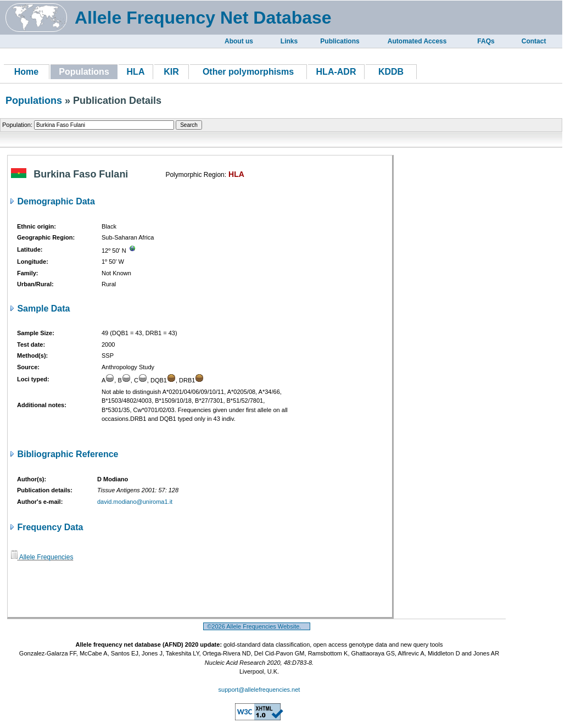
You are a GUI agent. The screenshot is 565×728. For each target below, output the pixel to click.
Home (26, 72)
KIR (171, 72)
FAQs (486, 41)
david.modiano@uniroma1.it (135, 502)
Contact (534, 41)
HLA (136, 72)
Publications (340, 41)
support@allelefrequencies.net (259, 690)
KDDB (391, 72)
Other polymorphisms (248, 72)
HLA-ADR (336, 72)
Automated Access (417, 41)
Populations (34, 101)
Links (289, 41)
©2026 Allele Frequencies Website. (257, 626)
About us (239, 41)
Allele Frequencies (42, 557)
